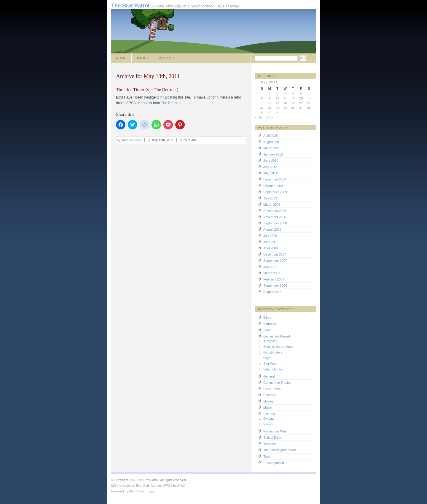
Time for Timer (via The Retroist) (147, 89)
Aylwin (182, 486)
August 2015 (272, 142)
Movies (268, 401)
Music (267, 408)
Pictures (269, 414)
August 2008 (272, 229)
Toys (267, 457)
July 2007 (270, 267)
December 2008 (275, 211)
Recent (268, 424)
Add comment (132, 140)
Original (269, 419)
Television (270, 444)
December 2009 (275, 179)
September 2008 (275, 223)
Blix (138, 486)
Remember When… (277, 431)
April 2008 (271, 248)
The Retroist (171, 103)
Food (267, 330)
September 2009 (275, 192)
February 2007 (274, 279)
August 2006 (272, 292)
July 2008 (270, 236)
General (269, 376)
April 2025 (271, 136)
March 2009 (272, 205)
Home (121, 58)
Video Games (273, 369)
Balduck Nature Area (278, 347)
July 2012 (270, 167)
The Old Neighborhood (279, 450)
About (143, 58)
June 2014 (271, 161)
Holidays (269, 395)
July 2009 (270, 198)
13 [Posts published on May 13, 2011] (301, 98)
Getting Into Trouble (277, 383)
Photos (167, 58)
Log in (152, 491)
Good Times (272, 389)
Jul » (269, 117)
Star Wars (270, 364)
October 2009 (273, 186)
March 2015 (272, 148)
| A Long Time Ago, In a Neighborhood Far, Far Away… (177, 6)
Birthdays (270, 324)
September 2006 (275, 286)
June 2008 (271, 242)
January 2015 (273, 154)
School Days (272, 438)
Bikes (267, 318)
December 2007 (275, 254)
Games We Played (277, 336)
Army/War (270, 341)
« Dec (259, 117)
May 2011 (270, 173)
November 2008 (275, 217)
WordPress (137, 491)
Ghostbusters (273, 352)
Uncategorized (274, 463)
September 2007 (275, 261)
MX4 (114, 486)
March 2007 (272, 273)
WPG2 (168, 486)
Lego (267, 358)
